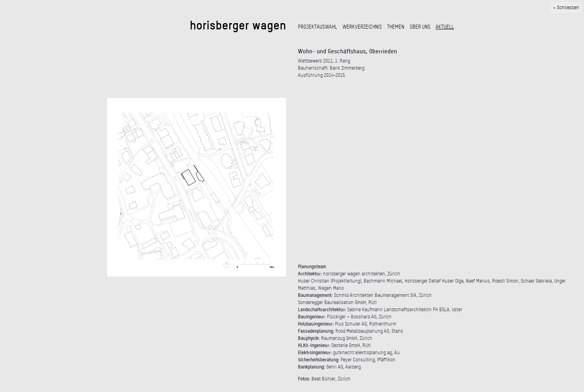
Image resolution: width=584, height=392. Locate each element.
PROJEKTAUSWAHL (317, 27)
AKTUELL (445, 27)
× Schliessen (566, 8)
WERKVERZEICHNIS (362, 27)
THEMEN (396, 27)
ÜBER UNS (420, 27)
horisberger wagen (238, 25)
